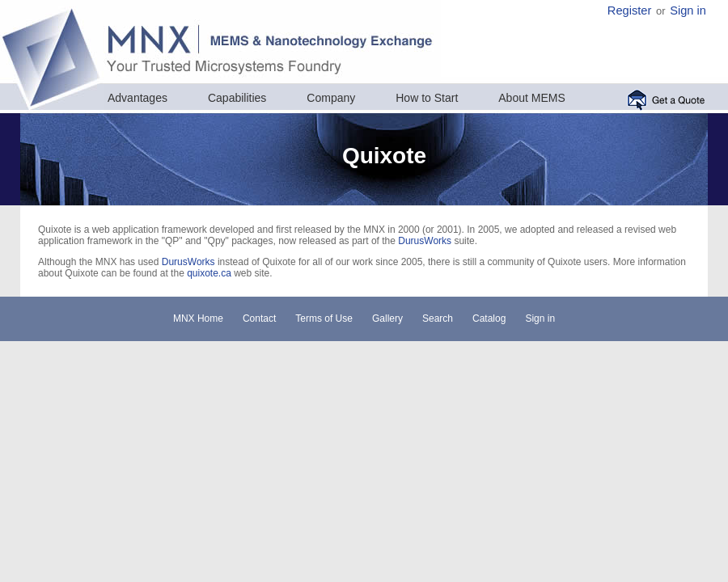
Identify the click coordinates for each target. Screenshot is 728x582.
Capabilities (237, 98)
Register (630, 11)
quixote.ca (209, 273)
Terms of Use (324, 318)
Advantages (138, 98)
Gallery (387, 318)
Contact (259, 318)
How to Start (427, 98)
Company (331, 98)
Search (438, 318)
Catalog (489, 318)
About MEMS (531, 98)
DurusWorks (425, 241)
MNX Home (198, 318)
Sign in (688, 11)
